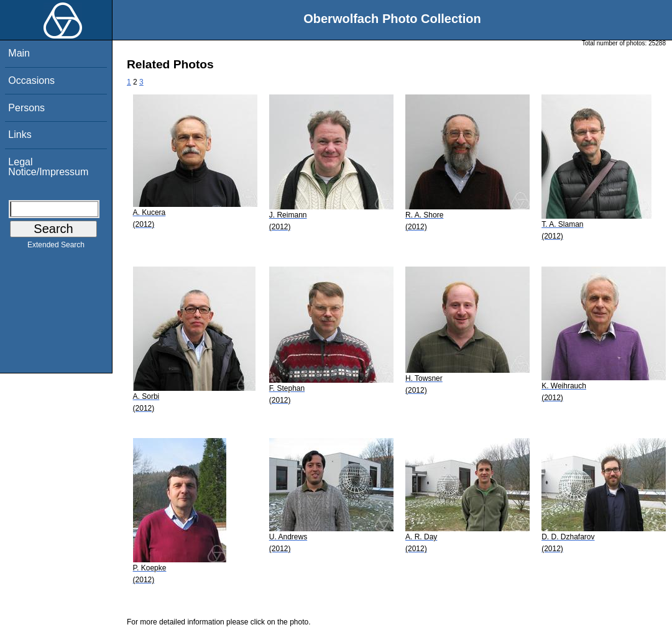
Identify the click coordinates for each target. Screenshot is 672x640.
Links (20, 135)
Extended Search (56, 247)
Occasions (31, 80)
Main (19, 53)
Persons (26, 108)
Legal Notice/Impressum (48, 167)
